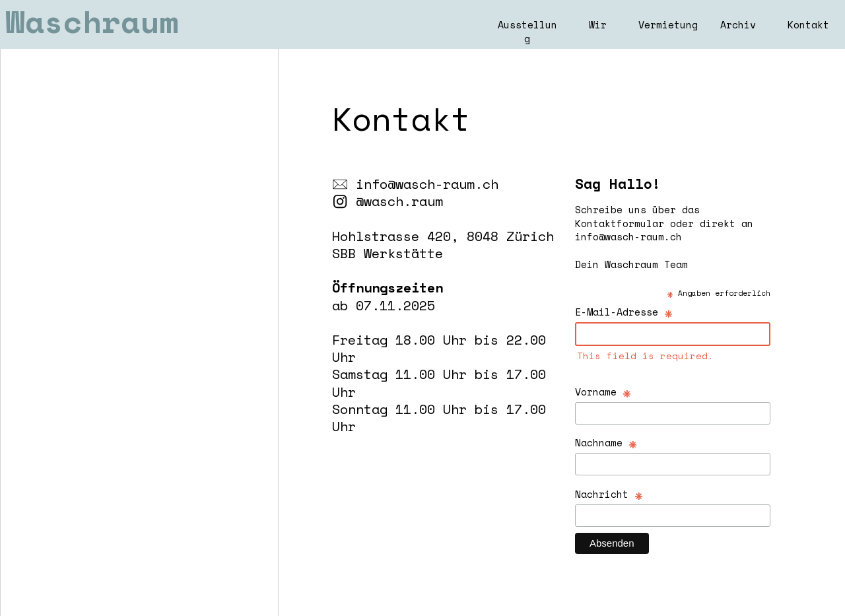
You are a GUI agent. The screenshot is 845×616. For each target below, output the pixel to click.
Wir (598, 24)
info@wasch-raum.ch (427, 184)
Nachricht (609, 494)
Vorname (603, 391)
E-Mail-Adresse (624, 311)
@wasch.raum (399, 201)
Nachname (606, 442)
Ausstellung (527, 31)
